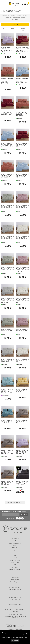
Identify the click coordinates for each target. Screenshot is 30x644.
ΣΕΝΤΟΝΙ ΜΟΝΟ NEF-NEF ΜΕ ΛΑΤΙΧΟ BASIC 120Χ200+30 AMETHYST (22, 207)
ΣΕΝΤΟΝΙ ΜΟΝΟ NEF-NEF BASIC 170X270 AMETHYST (22, 331)
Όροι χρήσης (15, 580)
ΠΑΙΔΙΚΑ (15, 546)
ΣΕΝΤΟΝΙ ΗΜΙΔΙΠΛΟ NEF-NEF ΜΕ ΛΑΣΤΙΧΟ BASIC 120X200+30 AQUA (7, 391)
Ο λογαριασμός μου (15, 597)
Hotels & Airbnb (15, 563)
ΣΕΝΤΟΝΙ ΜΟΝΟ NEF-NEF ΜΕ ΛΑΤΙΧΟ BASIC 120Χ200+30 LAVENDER (7, 50)
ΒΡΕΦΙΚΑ (15, 548)
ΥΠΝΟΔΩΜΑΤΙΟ (7, 9)
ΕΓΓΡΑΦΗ (24, 514)
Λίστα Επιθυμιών (15, 600)
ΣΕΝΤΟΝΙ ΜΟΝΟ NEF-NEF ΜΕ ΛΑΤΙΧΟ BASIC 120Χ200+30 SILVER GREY (7, 238)
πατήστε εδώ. (23, 637)
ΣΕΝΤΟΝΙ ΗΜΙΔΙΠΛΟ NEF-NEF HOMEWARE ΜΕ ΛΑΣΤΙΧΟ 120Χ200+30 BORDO (23, 50)
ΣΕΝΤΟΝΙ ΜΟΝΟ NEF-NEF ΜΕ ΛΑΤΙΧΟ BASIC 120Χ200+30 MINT (7, 207)
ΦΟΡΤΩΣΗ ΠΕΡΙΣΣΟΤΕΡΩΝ (15, 502)
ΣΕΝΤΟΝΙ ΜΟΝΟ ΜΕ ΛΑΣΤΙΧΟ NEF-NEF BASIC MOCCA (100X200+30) (7, 483)
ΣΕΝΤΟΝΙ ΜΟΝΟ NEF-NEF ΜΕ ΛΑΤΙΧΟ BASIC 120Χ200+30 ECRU (22, 238)
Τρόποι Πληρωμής (15, 582)
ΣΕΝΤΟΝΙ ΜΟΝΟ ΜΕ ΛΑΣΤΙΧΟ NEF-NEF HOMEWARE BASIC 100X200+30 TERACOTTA (22, 114)
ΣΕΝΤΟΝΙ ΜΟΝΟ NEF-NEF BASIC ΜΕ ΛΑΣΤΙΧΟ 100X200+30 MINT (7, 269)
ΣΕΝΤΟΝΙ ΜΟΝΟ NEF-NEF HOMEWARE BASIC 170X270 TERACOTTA (7, 176)
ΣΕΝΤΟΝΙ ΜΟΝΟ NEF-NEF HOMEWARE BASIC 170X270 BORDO (22, 145)
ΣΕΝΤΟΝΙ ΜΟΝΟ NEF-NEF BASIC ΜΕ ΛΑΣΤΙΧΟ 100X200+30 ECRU (23, 300)
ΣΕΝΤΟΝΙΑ (15, 9)
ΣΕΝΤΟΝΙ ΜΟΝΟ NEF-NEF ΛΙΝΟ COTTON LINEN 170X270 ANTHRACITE (22, 483)
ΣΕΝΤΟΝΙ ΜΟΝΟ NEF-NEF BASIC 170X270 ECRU (22, 361)
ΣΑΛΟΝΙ (15, 541)
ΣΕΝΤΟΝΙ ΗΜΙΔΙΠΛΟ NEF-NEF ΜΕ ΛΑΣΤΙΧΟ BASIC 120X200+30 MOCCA (7, 452)
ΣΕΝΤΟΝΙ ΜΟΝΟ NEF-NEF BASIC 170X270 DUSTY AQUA (7, 422)
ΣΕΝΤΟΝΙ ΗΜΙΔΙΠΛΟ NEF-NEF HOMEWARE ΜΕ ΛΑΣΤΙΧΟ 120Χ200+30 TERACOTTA (7, 81)
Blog (15, 592)
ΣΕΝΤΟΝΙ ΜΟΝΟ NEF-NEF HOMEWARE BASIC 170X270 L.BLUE (22, 176)
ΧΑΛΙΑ (15, 558)
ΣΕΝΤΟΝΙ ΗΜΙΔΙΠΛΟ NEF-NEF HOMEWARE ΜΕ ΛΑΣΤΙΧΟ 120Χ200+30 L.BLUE (23, 81)
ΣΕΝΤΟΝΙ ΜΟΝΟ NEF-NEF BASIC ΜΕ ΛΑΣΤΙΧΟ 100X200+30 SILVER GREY (7, 300)
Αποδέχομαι (15, 640)
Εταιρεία (15, 575)
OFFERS (15, 565)
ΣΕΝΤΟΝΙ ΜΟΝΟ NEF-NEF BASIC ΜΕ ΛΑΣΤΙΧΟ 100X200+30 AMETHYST (23, 269)
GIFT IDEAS (15, 567)
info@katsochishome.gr (16, 614)
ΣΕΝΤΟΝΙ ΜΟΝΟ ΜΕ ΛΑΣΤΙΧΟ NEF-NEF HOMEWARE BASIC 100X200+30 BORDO (7, 113)
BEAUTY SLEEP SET (15, 570)
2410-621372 (16, 612)
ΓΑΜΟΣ (15, 556)
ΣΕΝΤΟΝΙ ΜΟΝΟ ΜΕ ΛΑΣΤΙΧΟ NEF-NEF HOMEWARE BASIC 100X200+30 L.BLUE (7, 145)
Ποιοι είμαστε (15, 577)
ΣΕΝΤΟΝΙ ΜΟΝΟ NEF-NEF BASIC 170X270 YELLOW (22, 391)
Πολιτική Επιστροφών (15, 587)
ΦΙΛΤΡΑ (15, 25)
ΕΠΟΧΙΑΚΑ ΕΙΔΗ (15, 560)
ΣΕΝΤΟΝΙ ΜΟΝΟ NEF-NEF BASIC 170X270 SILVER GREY (7, 361)
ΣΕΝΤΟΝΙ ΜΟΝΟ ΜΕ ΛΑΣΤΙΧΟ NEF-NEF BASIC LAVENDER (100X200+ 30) (22, 452)
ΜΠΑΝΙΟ (15, 550)
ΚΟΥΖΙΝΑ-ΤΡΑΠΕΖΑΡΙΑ (15, 543)
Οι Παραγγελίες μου (15, 604)
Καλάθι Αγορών (15, 602)
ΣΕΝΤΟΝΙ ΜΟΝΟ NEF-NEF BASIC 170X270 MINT (7, 331)
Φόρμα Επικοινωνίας (15, 590)
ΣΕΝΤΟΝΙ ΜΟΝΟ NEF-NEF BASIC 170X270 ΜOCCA (22, 422)
